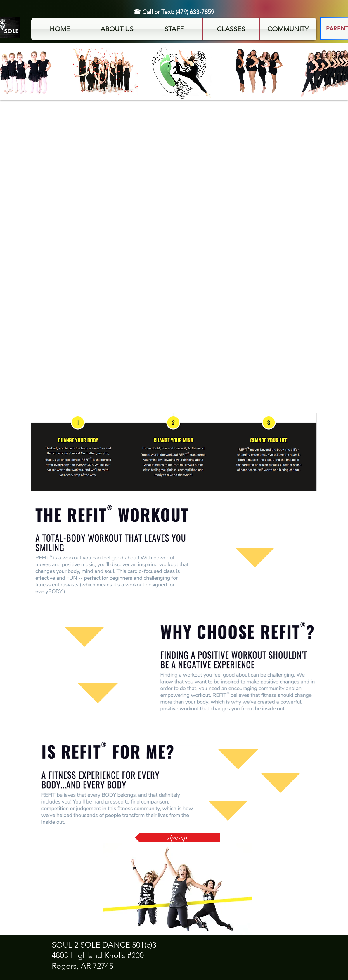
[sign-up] (177, 838)
